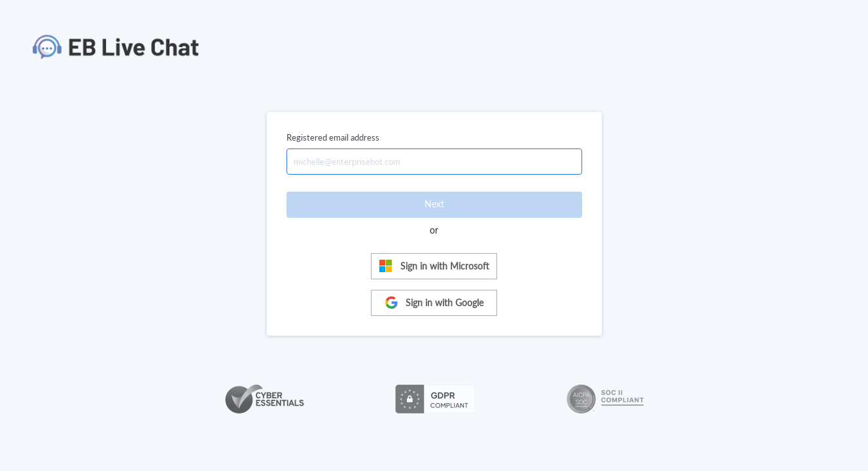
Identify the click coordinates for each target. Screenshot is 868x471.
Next (434, 204)
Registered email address (333, 137)
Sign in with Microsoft (434, 266)
